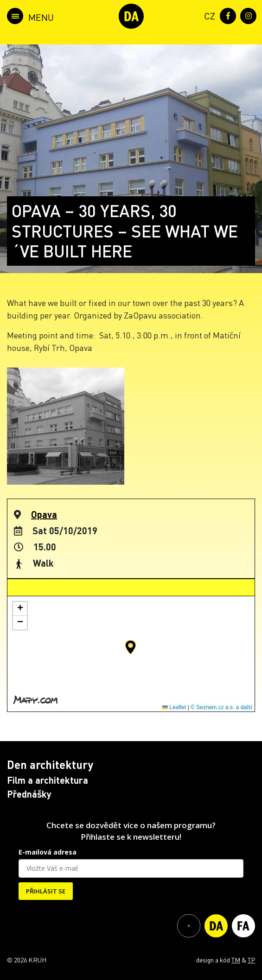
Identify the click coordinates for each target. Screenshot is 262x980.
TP (251, 960)
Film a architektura (48, 780)
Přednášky (29, 794)
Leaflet (174, 707)
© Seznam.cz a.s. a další (221, 707)
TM (236, 960)
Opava (44, 514)
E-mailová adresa (48, 852)
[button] (131, 647)
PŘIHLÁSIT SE (46, 891)
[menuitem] (208, 15)
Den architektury (50, 765)
